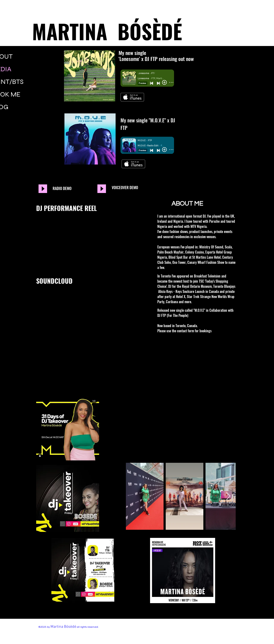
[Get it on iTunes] (132, 97)
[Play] (43, 189)
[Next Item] (228, 496)
